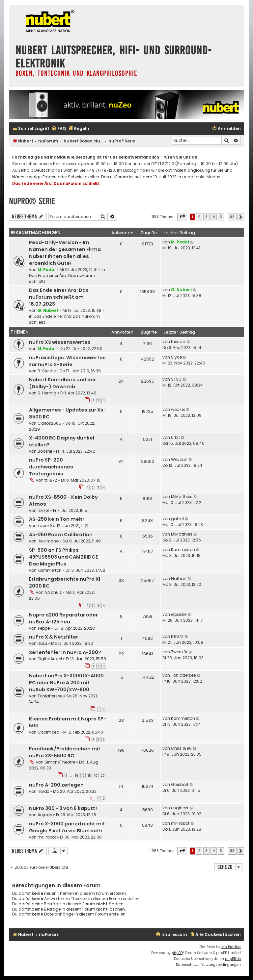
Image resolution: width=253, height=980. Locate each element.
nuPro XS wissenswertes (60, 342)
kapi (42, 526)
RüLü (42, 643)
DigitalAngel (50, 659)
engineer (180, 808)
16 (77, 776)
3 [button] (206, 217)
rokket (43, 510)
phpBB (177, 953)
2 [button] (199, 217)
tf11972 (51, 480)
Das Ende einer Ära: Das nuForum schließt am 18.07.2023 (59, 297)
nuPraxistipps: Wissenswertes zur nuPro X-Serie (67, 361)
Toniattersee (50, 696)
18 (89, 776)
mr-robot (47, 837)
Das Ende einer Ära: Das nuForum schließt (56, 183)
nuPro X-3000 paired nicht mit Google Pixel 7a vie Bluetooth (67, 827)
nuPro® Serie (32, 201)
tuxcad (178, 342)
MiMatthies (182, 497)
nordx (43, 791)
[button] (182, 217)
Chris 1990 (181, 748)
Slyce (176, 357)
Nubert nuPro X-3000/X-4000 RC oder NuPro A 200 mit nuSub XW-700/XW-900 (66, 683)
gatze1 (177, 519)
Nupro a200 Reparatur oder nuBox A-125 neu (63, 618)
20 (103, 776)
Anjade (45, 815)
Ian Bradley (231, 947)
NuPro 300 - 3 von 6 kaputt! (63, 808)
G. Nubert (48, 310)
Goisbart (180, 784)
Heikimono (48, 541)
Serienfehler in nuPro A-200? (65, 652)
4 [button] (214, 217)
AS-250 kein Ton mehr (57, 519)
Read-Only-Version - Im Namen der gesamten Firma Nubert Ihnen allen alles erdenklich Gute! (65, 253)
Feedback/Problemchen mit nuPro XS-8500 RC (65, 752)
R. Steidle (47, 371)
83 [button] (232, 217)
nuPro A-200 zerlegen (56, 785)
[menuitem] (59, 129)
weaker (178, 409)
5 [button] (221, 217)
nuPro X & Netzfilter (54, 637)
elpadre (179, 614)
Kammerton (50, 570)
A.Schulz (53, 592)
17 (83, 776)
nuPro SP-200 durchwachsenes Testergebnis (51, 467)
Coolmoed (48, 732)
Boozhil (45, 451)
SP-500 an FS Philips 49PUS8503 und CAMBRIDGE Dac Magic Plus (64, 557)
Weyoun (179, 459)
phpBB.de (233, 959)
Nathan (179, 578)
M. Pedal (47, 270)
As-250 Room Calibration (61, 535)
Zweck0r (179, 652)
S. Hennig (47, 393)
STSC (176, 379)
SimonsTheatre (60, 762)
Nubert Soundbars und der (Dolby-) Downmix (62, 383)
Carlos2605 (49, 423)
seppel (44, 628)
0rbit (175, 437)
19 (96, 776)
